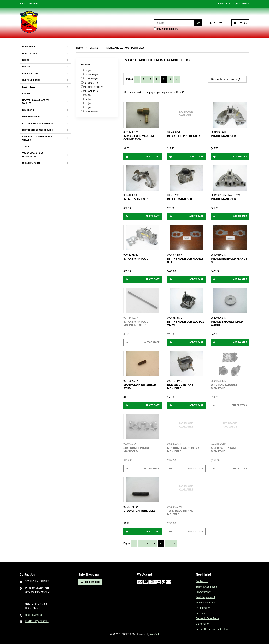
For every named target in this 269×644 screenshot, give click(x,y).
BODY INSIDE (29, 47)
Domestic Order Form (207, 618)
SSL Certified (90, 582)
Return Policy (203, 608)
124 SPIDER (90, 83)
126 (86, 99)
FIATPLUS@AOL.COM (37, 621)
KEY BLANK (28, 110)
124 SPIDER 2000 (92, 87)
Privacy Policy (203, 592)
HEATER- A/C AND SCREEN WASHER (36, 102)
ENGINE (26, 94)
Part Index (201, 613)
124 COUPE (90, 75)
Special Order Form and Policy (212, 629)
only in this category (166, 29)
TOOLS (26, 147)
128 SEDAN (90, 112)
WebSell (154, 634)
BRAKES (26, 67)
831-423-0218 (241, 4)
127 (86, 103)
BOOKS (26, 60)
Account (217, 23)
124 (86, 71)
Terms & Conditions (206, 587)
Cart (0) (240, 23)
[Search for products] (174, 23)
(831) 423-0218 (34, 615)
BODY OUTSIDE (30, 53)
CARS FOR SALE (30, 73)
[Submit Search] (198, 23)
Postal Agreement (206, 597)
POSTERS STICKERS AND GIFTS (38, 123)
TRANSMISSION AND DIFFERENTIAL (33, 155)
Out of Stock (143, 342)
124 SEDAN (90, 79)
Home (22, 4)
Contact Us (33, 4)
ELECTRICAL (29, 87)
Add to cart (143, 157)
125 (86, 95)
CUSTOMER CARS (31, 80)
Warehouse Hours (205, 603)
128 (86, 108)
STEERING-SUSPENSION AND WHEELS (37, 138)
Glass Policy (202, 624)
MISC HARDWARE (31, 117)
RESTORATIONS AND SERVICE (37, 130)
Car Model (86, 65)
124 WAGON (90, 91)
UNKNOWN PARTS (31, 163)
